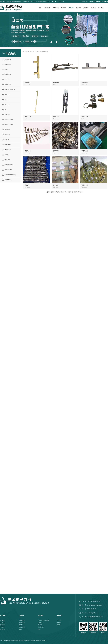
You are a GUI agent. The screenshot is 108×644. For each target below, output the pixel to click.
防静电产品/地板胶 (10, 90)
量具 (6, 110)
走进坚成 (93, 8)
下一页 (72, 192)
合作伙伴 (2, 629)
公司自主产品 (8, 180)
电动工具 (7, 79)
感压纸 (6, 155)
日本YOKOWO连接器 (43, 620)
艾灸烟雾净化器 (9, 120)
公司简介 (2, 620)
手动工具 (7, 100)
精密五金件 (8, 74)
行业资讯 (59, 623)
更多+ (20, 629)
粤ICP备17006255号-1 (36, 641)
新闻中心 (86, 8)
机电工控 (7, 160)
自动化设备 (47, 8)
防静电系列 (41, 627)
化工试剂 (7, 135)
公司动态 (59, 620)
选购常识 (59, 625)
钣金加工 (7, 69)
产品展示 (37, 51)
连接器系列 (8, 84)
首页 (40, 8)
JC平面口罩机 (8, 170)
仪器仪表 (7, 115)
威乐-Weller (8, 145)
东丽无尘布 (41, 623)
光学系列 (7, 130)
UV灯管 (7, 140)
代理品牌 (64, 8)
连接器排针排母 (9, 165)
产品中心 (71, 8)
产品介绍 (79, 8)
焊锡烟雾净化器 (9, 125)
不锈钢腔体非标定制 (10, 175)
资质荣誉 (2, 625)
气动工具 (7, 105)
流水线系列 (56, 8)
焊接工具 (7, 95)
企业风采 (2, 623)
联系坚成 (101, 8)
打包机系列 (8, 150)
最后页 (76, 192)
